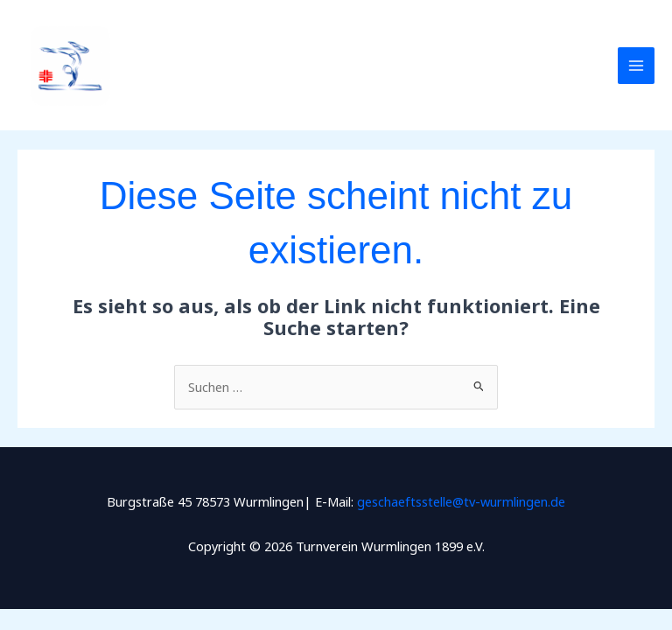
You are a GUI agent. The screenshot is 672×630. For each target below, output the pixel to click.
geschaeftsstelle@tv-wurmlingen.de (461, 501)
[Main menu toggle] (636, 66)
